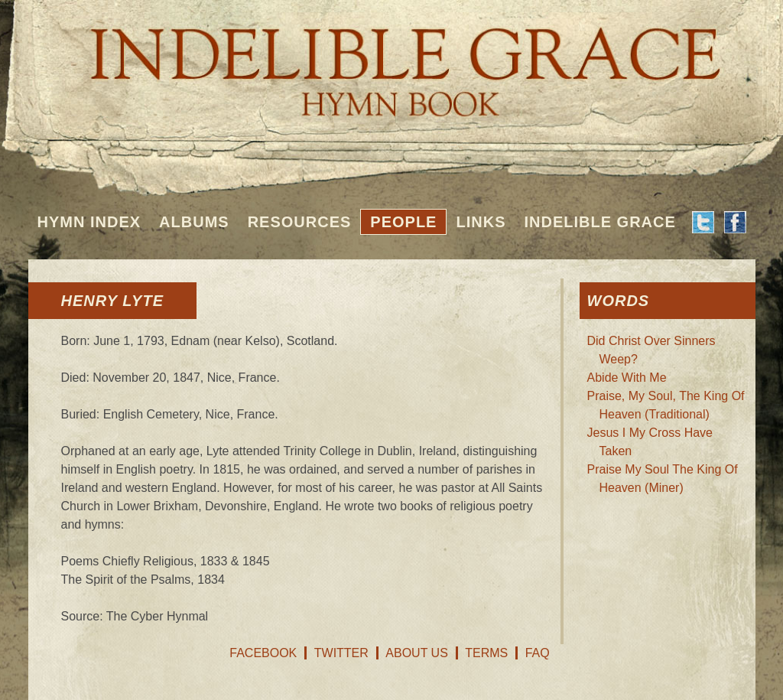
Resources (300, 222)
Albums (194, 222)
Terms (486, 653)
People (403, 222)
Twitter (341, 653)
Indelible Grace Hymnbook (392, 61)
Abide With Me (627, 378)
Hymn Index (89, 222)
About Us (417, 653)
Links (481, 222)
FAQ (538, 653)
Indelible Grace (599, 222)
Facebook (263, 653)
